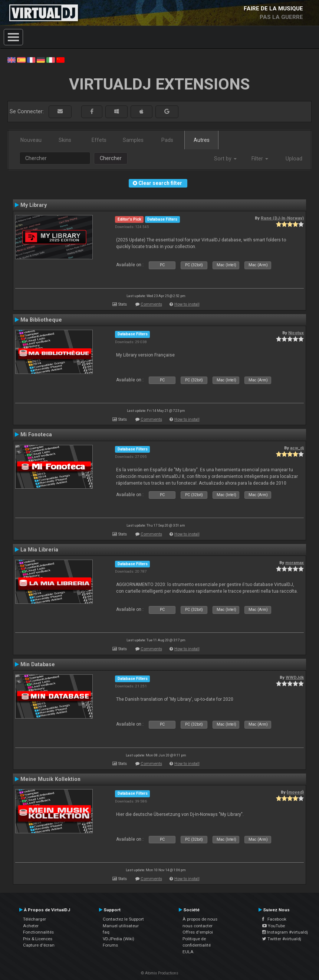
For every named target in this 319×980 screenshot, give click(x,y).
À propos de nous (200, 919)
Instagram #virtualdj (285, 932)
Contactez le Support (123, 919)
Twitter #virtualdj (282, 939)
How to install (187, 304)
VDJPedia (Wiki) (119, 939)
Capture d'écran (39, 945)
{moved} (295, 792)
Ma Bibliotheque (41, 320)
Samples (133, 140)
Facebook (274, 919)
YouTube (274, 926)
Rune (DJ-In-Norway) (282, 218)
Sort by (225, 159)
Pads (167, 140)
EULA (188, 952)
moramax (295, 563)
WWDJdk (295, 677)
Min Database (38, 664)
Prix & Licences (38, 939)
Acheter (31, 926)
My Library (34, 205)
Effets (99, 140)
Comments (151, 304)
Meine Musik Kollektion (50, 779)
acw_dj (297, 448)
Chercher (111, 158)
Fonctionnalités (38, 932)
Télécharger (34, 919)
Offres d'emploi (198, 932)
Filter (260, 159)
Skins (65, 140)
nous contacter (198, 926)
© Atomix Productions (160, 973)
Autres (202, 140)
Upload (294, 159)
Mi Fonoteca (36, 434)
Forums (110, 945)
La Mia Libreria (39, 550)
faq (106, 932)
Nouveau (31, 140)
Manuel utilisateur (121, 926)
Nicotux (296, 333)
